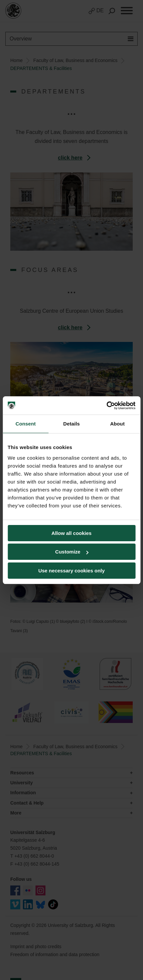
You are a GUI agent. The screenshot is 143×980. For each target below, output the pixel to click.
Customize (72, 552)
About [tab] (117, 424)
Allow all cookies (71, 533)
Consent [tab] (26, 424)
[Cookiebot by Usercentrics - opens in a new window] (106, 406)
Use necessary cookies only (71, 571)
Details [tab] (72, 424)
